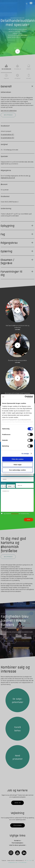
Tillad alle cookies (17, 459)
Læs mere (17, 330)
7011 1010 (29, 861)
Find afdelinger (22, 862)
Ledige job (17, 803)
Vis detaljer (25, 453)
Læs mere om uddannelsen (9, 111)
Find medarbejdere (17, 843)
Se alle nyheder (8, 641)
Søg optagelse (8, 115)
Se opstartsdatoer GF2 (7, 138)
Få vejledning (17, 825)
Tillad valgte (17, 465)
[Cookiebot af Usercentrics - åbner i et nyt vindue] (25, 397)
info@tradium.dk (13, 862)
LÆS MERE (3, 634)
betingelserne (15, 513)
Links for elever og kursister (17, 845)
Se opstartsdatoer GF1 (7, 134)
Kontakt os (17, 841)
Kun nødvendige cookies (18, 470)
